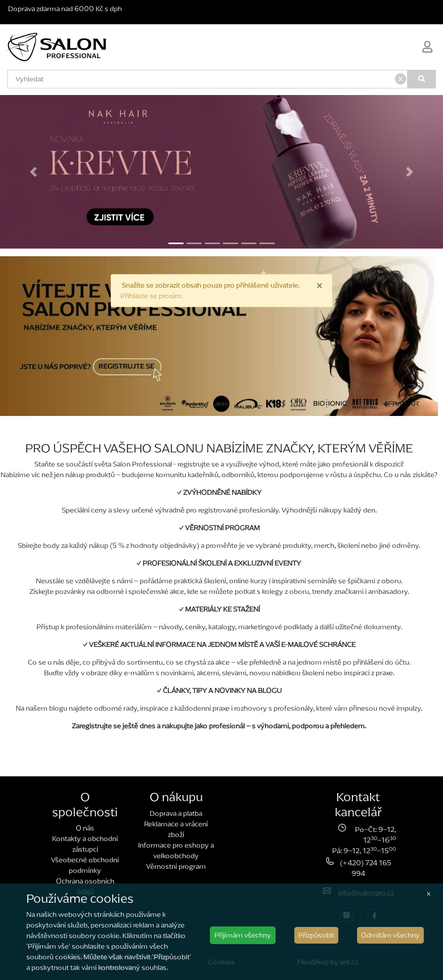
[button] (33, 172)
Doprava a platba (176, 813)
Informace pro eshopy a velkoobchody (176, 851)
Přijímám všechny (243, 935)
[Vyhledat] (422, 79)
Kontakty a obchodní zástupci (85, 844)
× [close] (319, 285)
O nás (85, 828)
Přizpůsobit (316, 935)
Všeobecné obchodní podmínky (85, 865)
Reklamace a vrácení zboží (176, 829)
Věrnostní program (176, 867)
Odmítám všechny (390, 935)
